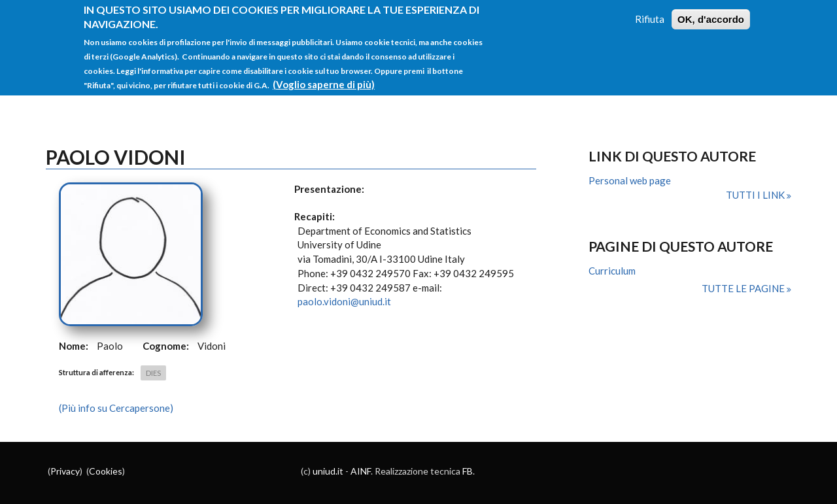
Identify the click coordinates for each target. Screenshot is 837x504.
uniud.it (328, 471)
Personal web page (630, 180)
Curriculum (612, 271)
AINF (361, 471)
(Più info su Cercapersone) (116, 408)
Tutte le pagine (744, 288)
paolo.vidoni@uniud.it (344, 301)
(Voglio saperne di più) (324, 76)
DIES (153, 373)
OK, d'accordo (711, 11)
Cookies (106, 471)
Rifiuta (650, 11)
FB (468, 471)
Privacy (65, 471)
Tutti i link (756, 195)
